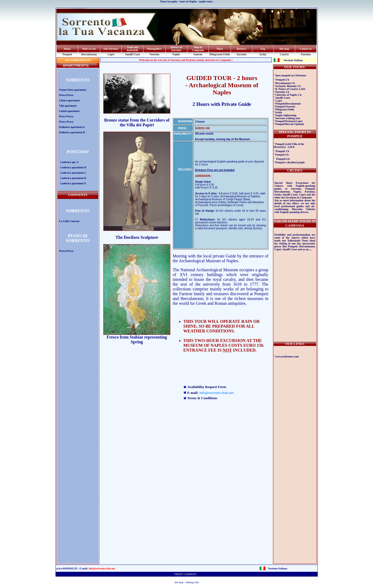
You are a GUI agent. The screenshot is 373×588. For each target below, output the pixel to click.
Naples (176, 54)
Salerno (198, 54)
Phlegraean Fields (220, 54)
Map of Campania (198, 49)
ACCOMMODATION (78, 60)
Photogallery (154, 49)
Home (67, 49)
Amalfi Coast (133, 54)
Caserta (284, 54)
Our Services (111, 49)
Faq (263, 49)
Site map (284, 49)
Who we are (89, 49)
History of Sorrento (176, 49)
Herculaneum (89, 54)
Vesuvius (154, 54)
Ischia (263, 54)
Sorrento (241, 54)
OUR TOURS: (295, 67)
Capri (111, 54)
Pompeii (67, 54)
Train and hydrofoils (132, 49)
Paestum (306, 54)
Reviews (242, 49)
